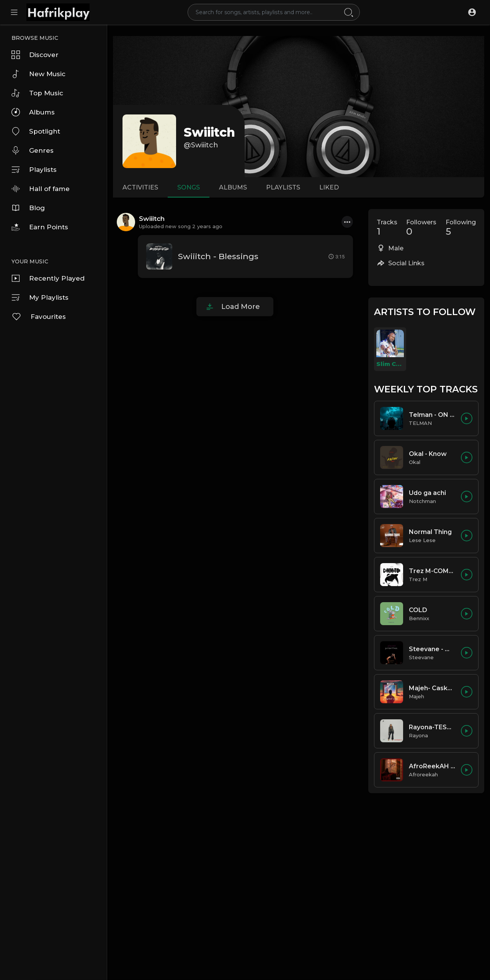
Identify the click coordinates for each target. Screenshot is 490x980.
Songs (189, 187)
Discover (35, 55)
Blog (28, 208)
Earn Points (40, 227)
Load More (241, 307)
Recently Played (48, 278)
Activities (140, 187)
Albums (33, 112)
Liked (329, 187)
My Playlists (40, 297)
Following (461, 228)
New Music (38, 74)
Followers (421, 228)
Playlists (34, 170)
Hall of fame (41, 189)
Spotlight (36, 131)
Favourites (39, 317)
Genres (33, 150)
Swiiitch (209, 132)
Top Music (37, 93)
